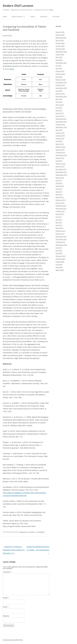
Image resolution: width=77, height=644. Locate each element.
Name (6, 598)
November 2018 (61, 96)
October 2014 (60, 152)
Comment (7, 572)
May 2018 (59, 99)
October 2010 (60, 242)
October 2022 (60, 49)
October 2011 (60, 211)
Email (6, 607)
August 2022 (60, 54)
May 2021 (59, 68)
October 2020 (60, 74)
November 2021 (61, 63)
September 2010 (61, 245)
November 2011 (61, 208)
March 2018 (60, 105)
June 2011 (59, 220)
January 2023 (60, 46)
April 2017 (59, 110)
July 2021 (59, 66)
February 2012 (61, 200)
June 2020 (59, 77)
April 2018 (59, 102)
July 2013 (59, 180)
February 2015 (61, 147)
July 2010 (59, 248)
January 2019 (60, 94)
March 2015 (60, 144)
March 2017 (60, 113)
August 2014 (60, 158)
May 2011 (59, 222)
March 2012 (60, 197)
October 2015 (60, 136)
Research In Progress (27, 532)
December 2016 (61, 119)
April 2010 (59, 253)
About (33, 17)
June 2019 (59, 91)
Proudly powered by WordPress (13, 640)
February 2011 (61, 231)
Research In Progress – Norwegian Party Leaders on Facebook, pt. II (14, 550)
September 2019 (61, 88)
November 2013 (61, 172)
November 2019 (61, 82)
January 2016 (60, 133)
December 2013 (61, 169)
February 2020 (61, 80)
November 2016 (61, 122)
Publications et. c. (18, 17)
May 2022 (59, 57)
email (12, 69)
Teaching (56, 17)
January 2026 (60, 32)
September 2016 (61, 127)
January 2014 (60, 166)
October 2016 (60, 124)
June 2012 (59, 189)
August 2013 (60, 178)
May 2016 (59, 130)
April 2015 (59, 141)
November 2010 (61, 239)
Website (6, 616)
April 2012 (59, 194)
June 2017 (59, 108)
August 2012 (60, 186)
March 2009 (60, 270)
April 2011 (59, 225)
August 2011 (60, 214)
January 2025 (60, 35)
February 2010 (61, 256)
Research (44, 17)
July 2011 (59, 217)
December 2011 (61, 206)
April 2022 (59, 60)
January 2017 (60, 116)
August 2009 (60, 262)
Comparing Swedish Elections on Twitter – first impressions (38, 550)
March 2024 (60, 40)
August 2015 (60, 138)
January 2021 (60, 71)
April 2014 (59, 161)
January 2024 (60, 43)
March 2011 (60, 228)
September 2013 (61, 175)
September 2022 (61, 52)
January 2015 (60, 150)
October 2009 (60, 259)
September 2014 (61, 155)
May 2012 (59, 192)
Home (5, 17)
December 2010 (61, 236)
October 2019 (60, 85)
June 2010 (59, 250)
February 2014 (61, 164)
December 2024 (61, 38)
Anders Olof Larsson (18, 6)
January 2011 (60, 234)
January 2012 (60, 203)
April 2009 (59, 267)
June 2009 (59, 264)
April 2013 (59, 183)
